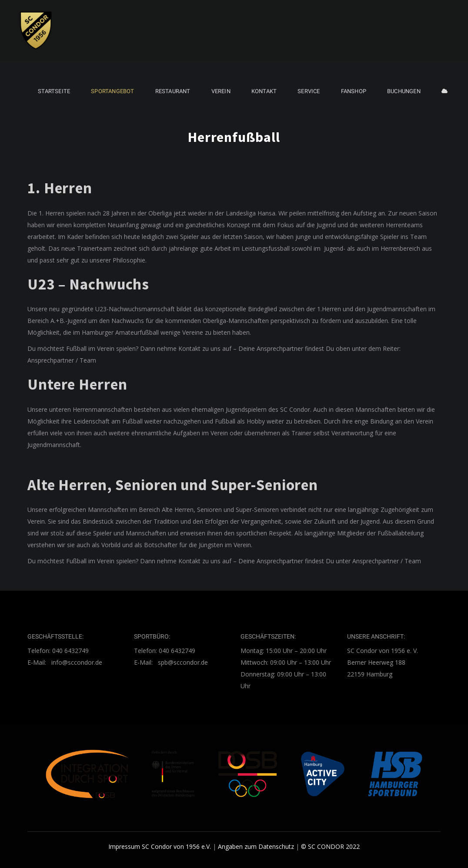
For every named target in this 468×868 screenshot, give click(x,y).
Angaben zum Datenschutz (256, 846)
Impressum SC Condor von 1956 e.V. (160, 846)
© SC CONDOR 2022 (330, 846)
